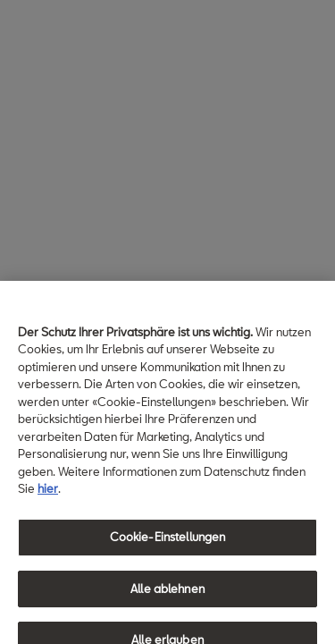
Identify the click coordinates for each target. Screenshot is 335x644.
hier (48, 494)
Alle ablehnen (167, 593)
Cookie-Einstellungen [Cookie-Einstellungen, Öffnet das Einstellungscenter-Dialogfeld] (168, 542)
